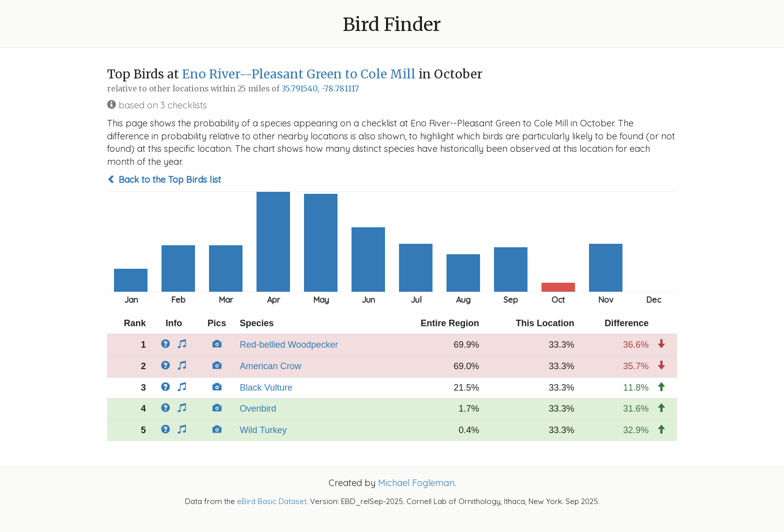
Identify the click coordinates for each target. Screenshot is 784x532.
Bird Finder (392, 25)
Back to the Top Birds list (164, 180)
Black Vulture (266, 388)
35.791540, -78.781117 (320, 89)
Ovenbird (258, 409)
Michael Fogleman (416, 483)
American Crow (271, 366)
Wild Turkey (263, 430)
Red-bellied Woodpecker (289, 345)
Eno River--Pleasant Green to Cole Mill (299, 74)
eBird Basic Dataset (272, 501)
